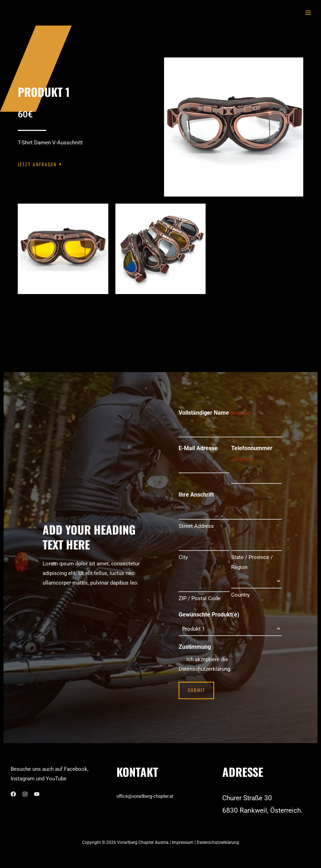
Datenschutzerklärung (218, 836)
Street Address (196, 523)
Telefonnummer (252, 453)
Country (240, 590)
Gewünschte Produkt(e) (209, 609)
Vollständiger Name (215, 413)
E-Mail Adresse (198, 447)
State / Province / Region (252, 558)
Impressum (183, 836)
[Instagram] (25, 788)
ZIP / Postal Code (200, 593)
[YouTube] (37, 788)
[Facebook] (13, 788)
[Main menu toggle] (308, 13)
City (183, 553)
